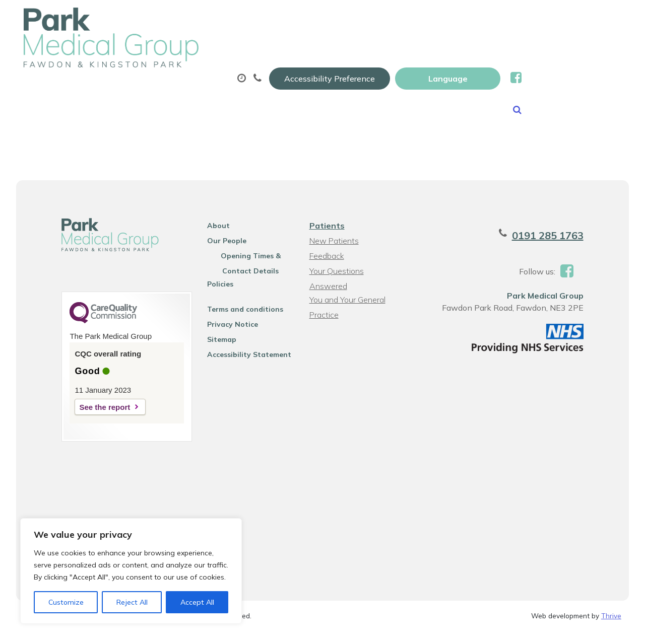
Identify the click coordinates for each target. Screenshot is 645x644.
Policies (214, 295)
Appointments (249, 50)
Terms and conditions (239, 320)
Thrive (611, 628)
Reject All (132, 602)
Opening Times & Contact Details (247, 268)
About (158, 50)
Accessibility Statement (243, 365)
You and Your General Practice (346, 311)
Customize (66, 602)
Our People (220, 251)
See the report (90, 418)
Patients (326, 236)
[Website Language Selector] (547, 19)
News (248, 85)
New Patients (166, 85)
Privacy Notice (226, 335)
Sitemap (215, 350)
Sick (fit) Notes (439, 50)
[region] (131, 571)
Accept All (197, 602)
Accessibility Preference (429, 19)
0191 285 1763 (562, 246)
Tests (517, 50)
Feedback (326, 266)
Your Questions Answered (336, 283)
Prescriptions (347, 50)
